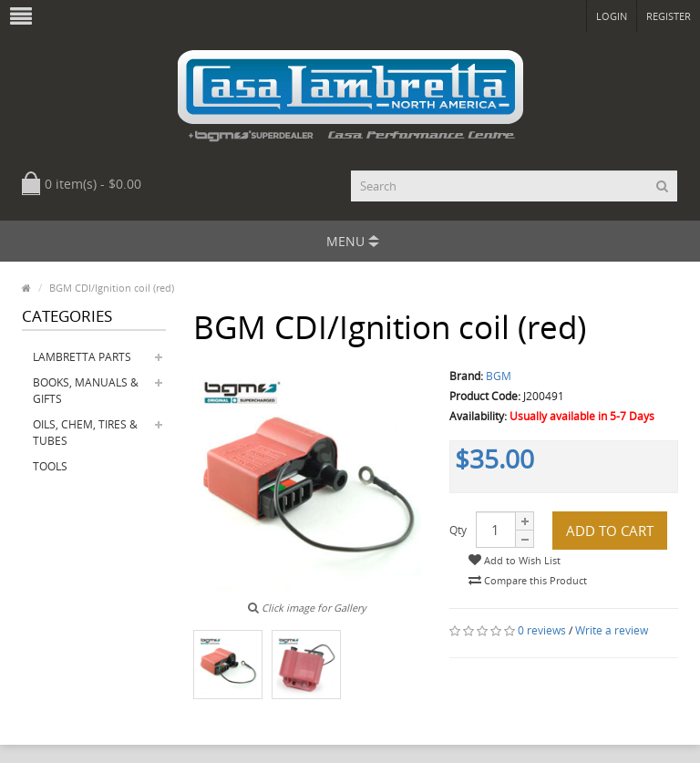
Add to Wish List (515, 560)
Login (612, 16)
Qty (458, 530)
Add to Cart (610, 531)
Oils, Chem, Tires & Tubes (85, 433)
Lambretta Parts (82, 357)
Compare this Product (528, 580)
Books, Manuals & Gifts (86, 391)
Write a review (612, 630)
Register (669, 16)
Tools (50, 466)
